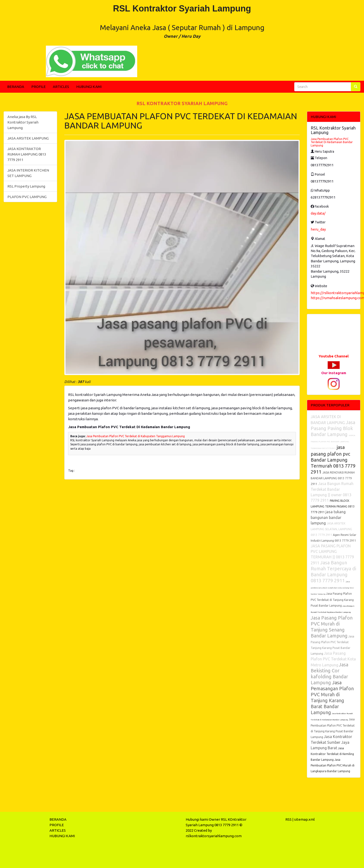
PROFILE (38, 87)
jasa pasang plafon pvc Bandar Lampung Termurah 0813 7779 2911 (333, 459)
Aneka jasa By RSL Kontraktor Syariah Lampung (23, 122)
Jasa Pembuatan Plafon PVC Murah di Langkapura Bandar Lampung (333, 765)
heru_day (318, 229)
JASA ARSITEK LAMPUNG (28, 138)
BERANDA (16, 87)
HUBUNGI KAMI (89, 87)
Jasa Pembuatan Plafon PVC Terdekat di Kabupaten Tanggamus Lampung (136, 436)
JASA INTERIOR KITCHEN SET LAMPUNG (28, 173)
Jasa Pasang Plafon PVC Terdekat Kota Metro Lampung (333, 659)
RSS (288, 819)
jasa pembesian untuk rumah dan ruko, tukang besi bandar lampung (332, 588)
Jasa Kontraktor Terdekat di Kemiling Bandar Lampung (332, 754)
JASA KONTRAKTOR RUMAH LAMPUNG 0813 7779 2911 (27, 154)
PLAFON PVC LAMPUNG (27, 197)
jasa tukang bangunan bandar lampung (328, 517)
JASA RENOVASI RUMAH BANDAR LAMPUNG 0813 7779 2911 (333, 478)
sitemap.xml (304, 819)
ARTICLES (61, 87)
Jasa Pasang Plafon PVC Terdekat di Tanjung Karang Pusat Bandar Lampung (332, 600)
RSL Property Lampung (26, 186)
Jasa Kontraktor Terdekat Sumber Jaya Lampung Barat (331, 742)
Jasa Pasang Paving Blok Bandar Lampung (333, 428)
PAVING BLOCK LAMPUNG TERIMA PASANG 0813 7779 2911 (333, 506)
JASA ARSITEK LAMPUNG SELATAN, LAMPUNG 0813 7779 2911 (331, 529)
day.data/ (318, 213)
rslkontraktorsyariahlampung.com (214, 836)
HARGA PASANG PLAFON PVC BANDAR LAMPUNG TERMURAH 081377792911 (333, 442)
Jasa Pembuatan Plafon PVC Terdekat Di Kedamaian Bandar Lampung (332, 142)
